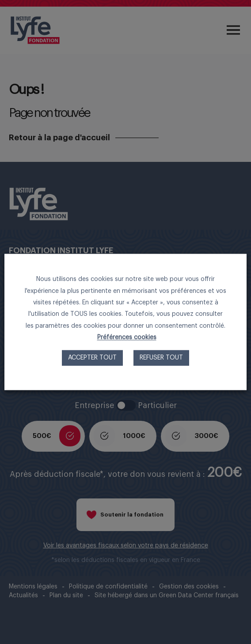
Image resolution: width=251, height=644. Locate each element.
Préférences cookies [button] (127, 338)
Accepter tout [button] (92, 358)
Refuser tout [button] (161, 358)
